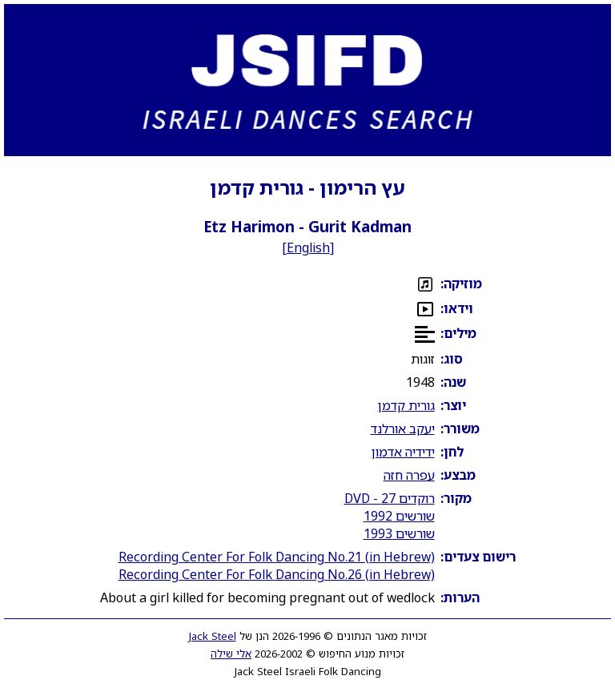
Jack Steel (213, 636)
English (308, 247)
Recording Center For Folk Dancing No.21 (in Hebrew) (277, 557)
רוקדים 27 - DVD (390, 498)
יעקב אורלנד (403, 428)
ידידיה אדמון (403, 452)
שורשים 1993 (399, 533)
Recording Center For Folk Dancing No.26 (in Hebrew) (277, 574)
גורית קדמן (406, 405)
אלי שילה (231, 654)
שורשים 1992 (399, 516)
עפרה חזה (409, 475)
